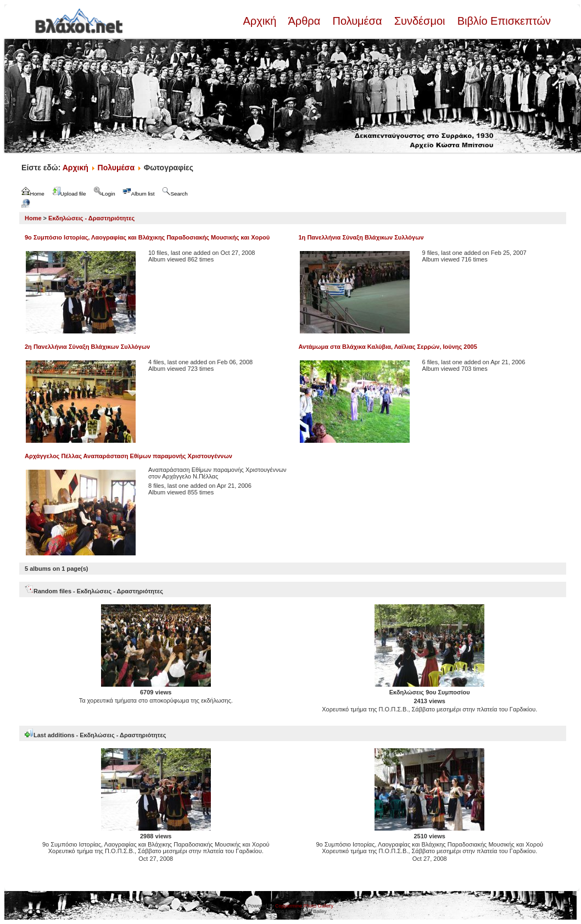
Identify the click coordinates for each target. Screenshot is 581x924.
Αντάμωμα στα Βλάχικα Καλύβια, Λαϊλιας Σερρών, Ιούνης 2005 (388, 347)
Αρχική (261, 21)
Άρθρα (305, 21)
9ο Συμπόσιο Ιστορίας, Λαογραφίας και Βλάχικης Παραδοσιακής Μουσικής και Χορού (147, 237)
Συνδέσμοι (420, 21)
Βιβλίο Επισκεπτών (502, 21)
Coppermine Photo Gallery (304, 906)
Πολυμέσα (357, 21)
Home (33, 218)
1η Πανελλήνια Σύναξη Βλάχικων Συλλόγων (361, 237)
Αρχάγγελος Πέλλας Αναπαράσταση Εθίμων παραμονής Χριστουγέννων (129, 456)
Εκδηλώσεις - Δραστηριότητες (91, 218)
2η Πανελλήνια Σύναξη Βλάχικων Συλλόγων (87, 347)
